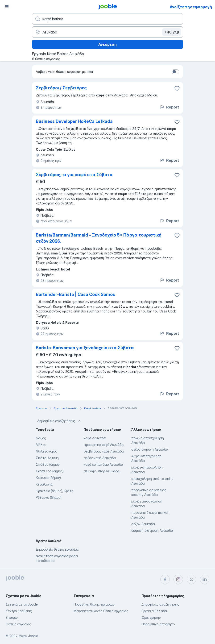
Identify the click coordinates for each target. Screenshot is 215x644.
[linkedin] (205, 579)
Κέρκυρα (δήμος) (48, 478)
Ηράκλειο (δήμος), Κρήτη (55, 491)
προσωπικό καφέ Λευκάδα (104, 445)
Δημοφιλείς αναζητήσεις (59, 421)
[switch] (175, 72)
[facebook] (165, 579)
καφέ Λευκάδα (95, 438)
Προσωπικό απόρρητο (158, 624)
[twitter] (191, 579)
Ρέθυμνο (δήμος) (49, 497)
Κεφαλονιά (44, 484)
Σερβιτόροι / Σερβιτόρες (61, 88)
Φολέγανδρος (47, 451)
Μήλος (41, 445)
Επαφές (12, 617)
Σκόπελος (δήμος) (50, 471)
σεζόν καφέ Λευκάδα (100, 458)
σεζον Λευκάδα (143, 524)
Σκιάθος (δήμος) (48, 464)
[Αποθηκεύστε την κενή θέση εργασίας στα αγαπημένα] (177, 88)
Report (169, 107)
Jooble (33, 636)
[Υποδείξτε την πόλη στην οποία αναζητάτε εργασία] (107, 32)
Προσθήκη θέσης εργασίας (94, 604)
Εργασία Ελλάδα (154, 611)
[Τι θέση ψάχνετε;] (107, 19)
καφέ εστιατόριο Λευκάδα (103, 464)
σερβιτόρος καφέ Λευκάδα (104, 451)
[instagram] (178, 579)
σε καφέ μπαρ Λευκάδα (101, 471)
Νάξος (41, 438)
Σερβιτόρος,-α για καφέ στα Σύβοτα (74, 175)
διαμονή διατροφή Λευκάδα (152, 530)
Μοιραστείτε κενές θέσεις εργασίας (101, 611)
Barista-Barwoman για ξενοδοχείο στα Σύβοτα (85, 348)
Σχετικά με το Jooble (22, 604)
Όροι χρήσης (151, 617)
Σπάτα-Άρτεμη (47, 458)
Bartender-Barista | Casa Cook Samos (75, 294)
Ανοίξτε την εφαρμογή (191, 7)
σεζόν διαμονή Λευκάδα (150, 449)
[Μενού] (7, 7)
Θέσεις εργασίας (18, 624)
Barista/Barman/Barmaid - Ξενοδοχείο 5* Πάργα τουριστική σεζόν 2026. (99, 238)
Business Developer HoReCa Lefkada (74, 121)
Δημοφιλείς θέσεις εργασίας (57, 549)
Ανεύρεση (107, 44)
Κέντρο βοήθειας (19, 611)
